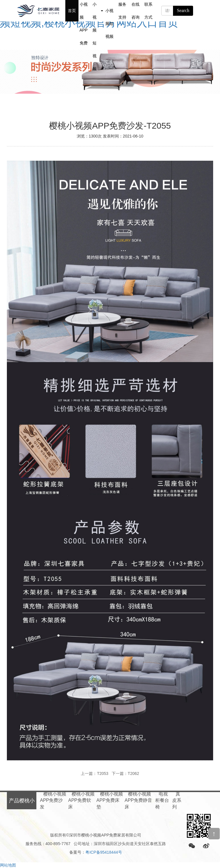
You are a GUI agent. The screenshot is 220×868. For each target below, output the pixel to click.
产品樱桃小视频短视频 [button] (98, 11)
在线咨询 (135, 11)
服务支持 (122, 11)
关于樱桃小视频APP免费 (84, 11)
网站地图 (8, 865)
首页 (72, 11)
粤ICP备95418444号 (104, 852)
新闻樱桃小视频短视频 (109, 11)
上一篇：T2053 (95, 773)
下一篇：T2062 (125, 773)
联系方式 (148, 11)
